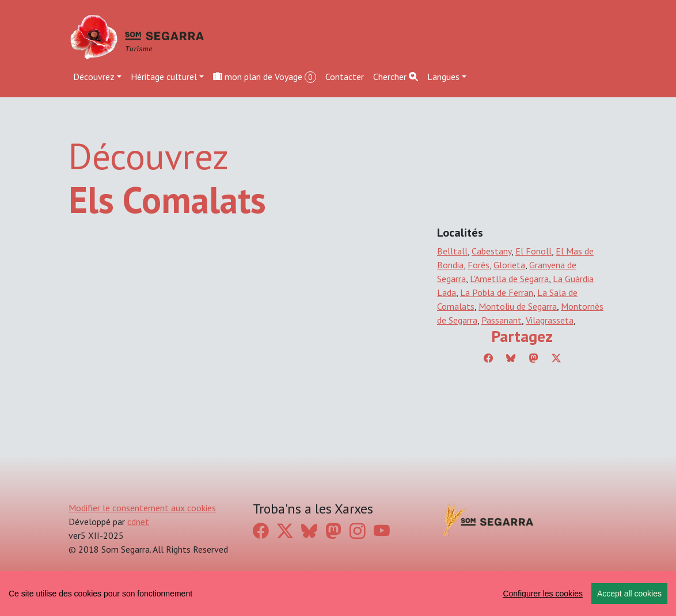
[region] (338, 594)
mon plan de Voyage (265, 77)
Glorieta (509, 265)
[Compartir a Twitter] (556, 358)
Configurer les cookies (543, 594)
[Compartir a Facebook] (488, 358)
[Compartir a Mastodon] (534, 358)
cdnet (138, 522)
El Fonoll (533, 251)
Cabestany (491, 251)
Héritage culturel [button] (164, 77)
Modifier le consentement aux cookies (142, 508)
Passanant (502, 320)
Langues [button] (443, 77)
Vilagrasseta (550, 320)
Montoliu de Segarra (518, 306)
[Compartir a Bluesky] (511, 358)
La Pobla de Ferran (497, 292)
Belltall (452, 251)
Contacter (345, 77)
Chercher (396, 77)
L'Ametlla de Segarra (509, 279)
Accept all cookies (629, 594)
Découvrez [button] (94, 77)
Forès (478, 265)
